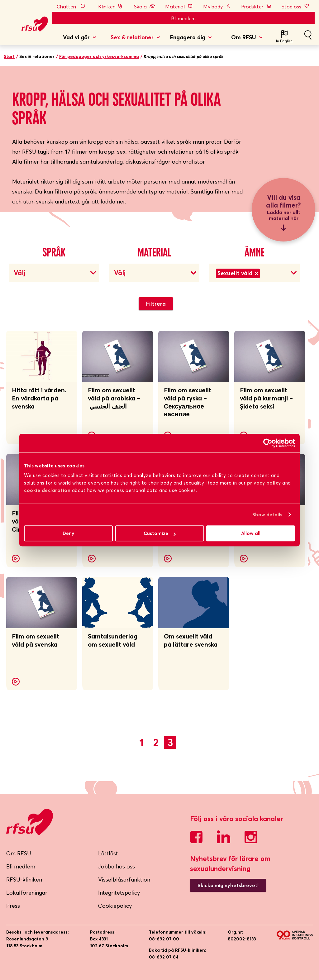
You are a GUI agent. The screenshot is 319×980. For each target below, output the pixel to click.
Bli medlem (183, 18)
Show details (267, 515)
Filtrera (156, 304)
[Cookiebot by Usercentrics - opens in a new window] (268, 443)
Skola (145, 7)
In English (284, 41)
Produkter (256, 7)
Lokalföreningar (27, 893)
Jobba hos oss (117, 866)
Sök (308, 38)
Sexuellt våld (238, 273)
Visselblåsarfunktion (124, 880)
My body (217, 7)
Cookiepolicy (115, 906)
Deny (68, 533)
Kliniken (111, 7)
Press (13, 906)
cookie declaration (47, 490)
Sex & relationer (132, 37)
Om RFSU (244, 37)
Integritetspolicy (119, 893)
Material (179, 7)
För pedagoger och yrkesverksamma (99, 56)
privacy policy (264, 483)
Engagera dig (188, 37)
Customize (160, 533)
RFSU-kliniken (24, 880)
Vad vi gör (76, 37)
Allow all (251, 533)
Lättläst (108, 853)
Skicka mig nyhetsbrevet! (228, 885)
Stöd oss (296, 7)
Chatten (72, 7)
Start (9, 56)
